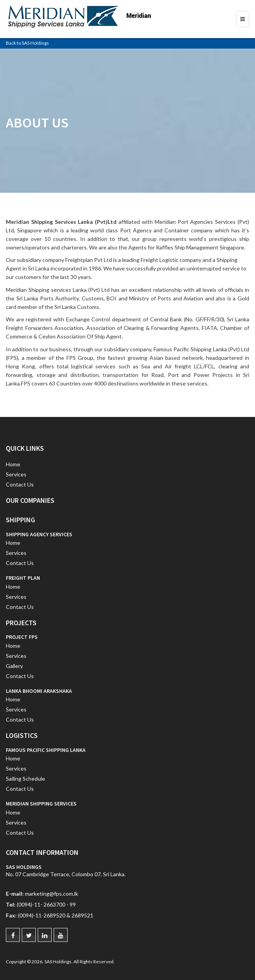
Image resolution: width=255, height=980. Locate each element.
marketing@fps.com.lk (52, 894)
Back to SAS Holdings (27, 43)
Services (16, 474)
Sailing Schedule (25, 779)
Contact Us (20, 484)
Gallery (14, 666)
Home (13, 464)
